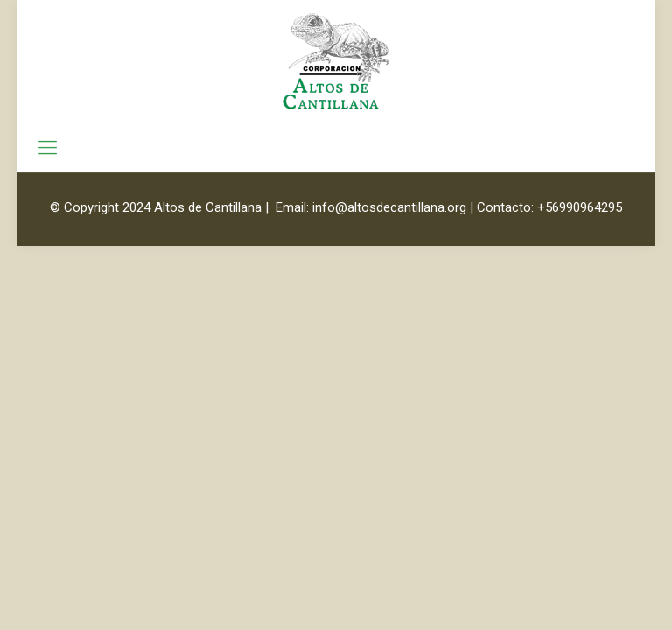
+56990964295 (580, 207)
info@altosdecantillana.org (389, 207)
